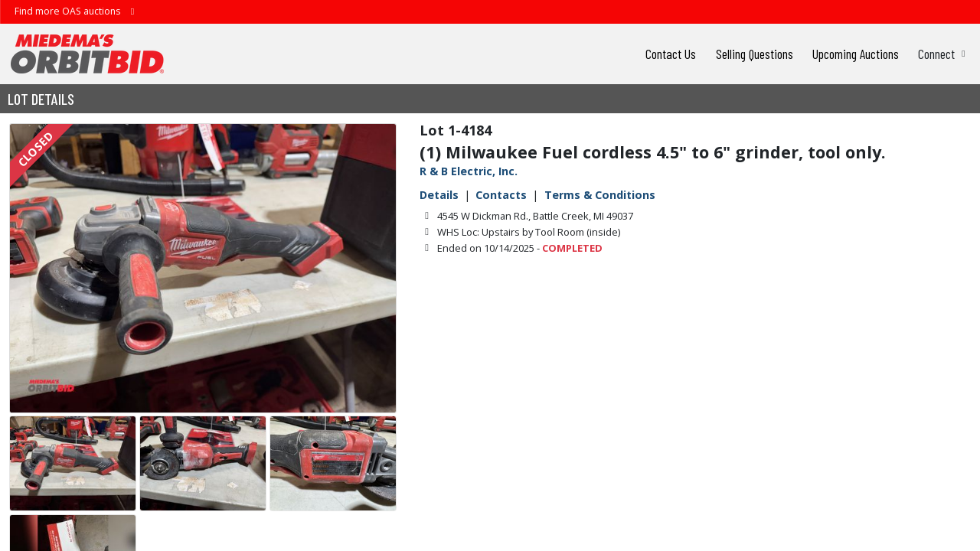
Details (439, 195)
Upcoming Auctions (856, 54)
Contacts (501, 195)
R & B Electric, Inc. (469, 171)
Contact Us (671, 54)
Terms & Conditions (600, 195)
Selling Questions (755, 54)
